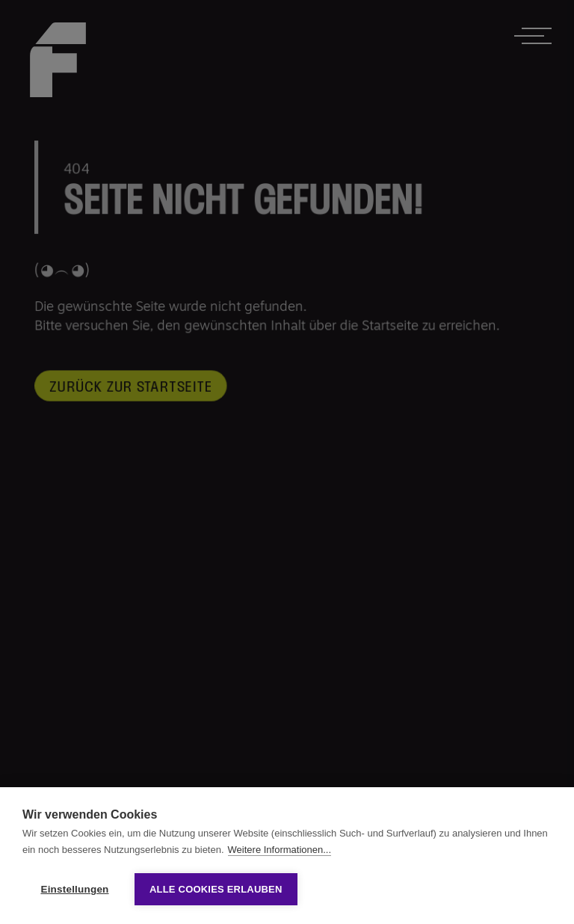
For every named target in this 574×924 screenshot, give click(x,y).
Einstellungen (74, 889)
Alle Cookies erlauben (216, 889)
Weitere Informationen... (280, 850)
